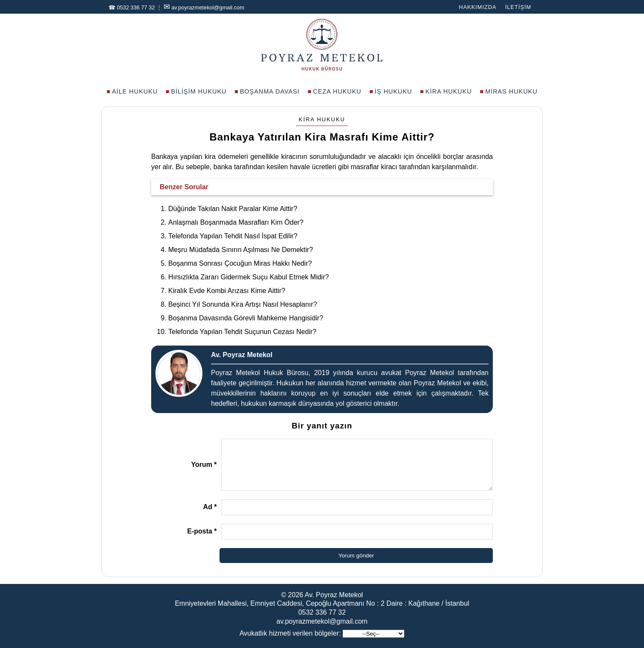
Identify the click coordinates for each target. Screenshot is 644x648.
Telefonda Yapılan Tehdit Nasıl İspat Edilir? (233, 236)
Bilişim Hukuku (199, 91)
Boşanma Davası (270, 91)
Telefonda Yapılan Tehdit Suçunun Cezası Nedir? (242, 332)
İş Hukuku (394, 91)
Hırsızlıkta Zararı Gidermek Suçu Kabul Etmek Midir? (249, 277)
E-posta (202, 531)
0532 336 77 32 (136, 7)
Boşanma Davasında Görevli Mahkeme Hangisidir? (246, 318)
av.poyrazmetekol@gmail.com (208, 7)
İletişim (518, 7)
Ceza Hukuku (337, 91)
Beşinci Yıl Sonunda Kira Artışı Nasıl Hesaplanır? (243, 304)
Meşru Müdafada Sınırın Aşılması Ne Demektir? (241, 250)
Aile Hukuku (135, 91)
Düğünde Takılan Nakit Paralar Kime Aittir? (233, 209)
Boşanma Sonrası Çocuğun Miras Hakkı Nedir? (240, 263)
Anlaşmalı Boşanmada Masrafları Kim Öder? (236, 222)
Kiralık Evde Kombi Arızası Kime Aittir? (227, 291)
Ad (210, 507)
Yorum (204, 465)
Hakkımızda (477, 7)
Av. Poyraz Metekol (334, 595)
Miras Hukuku (511, 91)
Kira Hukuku (449, 91)
